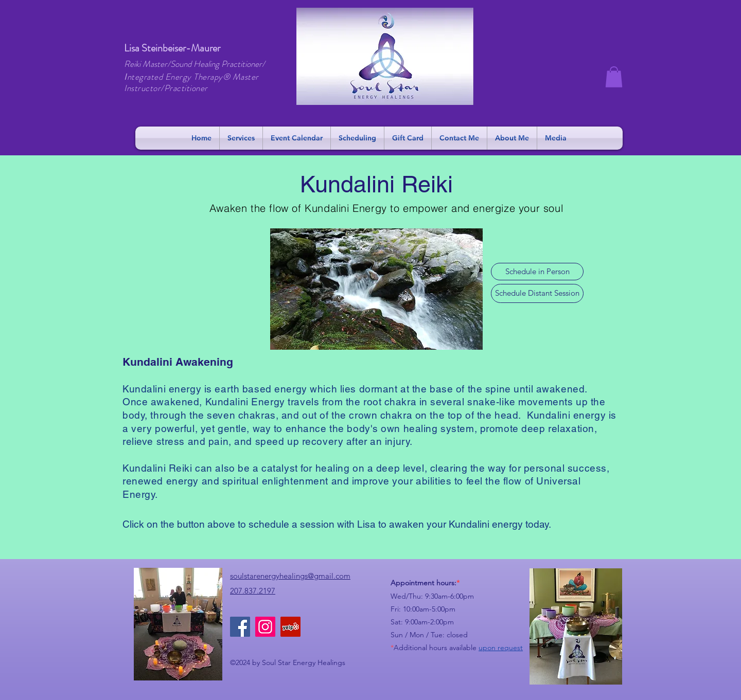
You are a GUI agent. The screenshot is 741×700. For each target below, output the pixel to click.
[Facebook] (240, 627)
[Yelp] (290, 627)
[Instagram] (265, 627)
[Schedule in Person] (537, 272)
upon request (501, 648)
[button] (614, 77)
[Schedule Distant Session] (537, 293)
